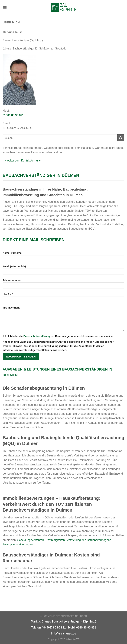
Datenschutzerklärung (37, 336)
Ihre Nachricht (63, 320)
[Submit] (121, 138)
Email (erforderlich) (63, 271)
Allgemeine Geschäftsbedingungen (63, 616)
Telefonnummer (63, 285)
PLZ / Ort (63, 299)
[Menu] (5, 7)
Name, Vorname (63, 258)
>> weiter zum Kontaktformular (22, 161)
